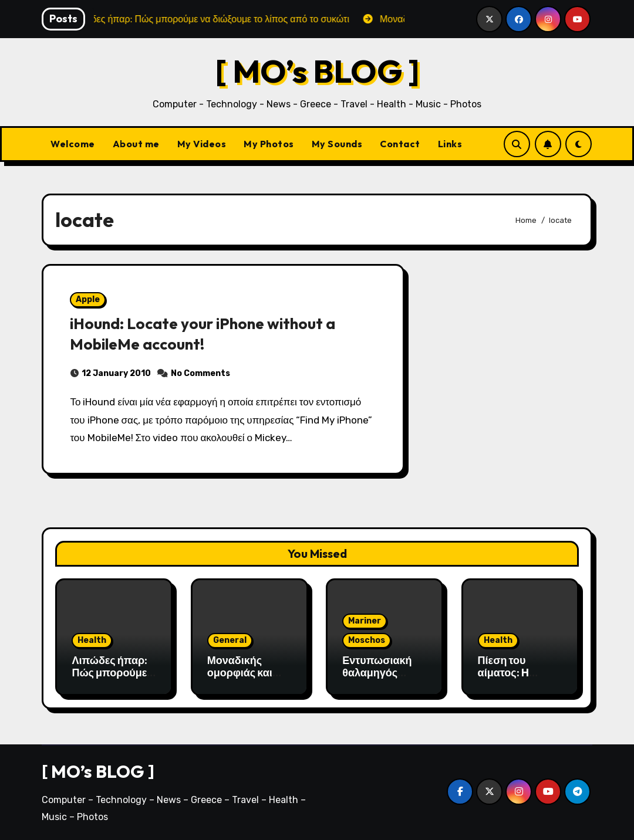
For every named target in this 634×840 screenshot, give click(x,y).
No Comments (200, 373)
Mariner (365, 621)
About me (136, 144)
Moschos (367, 640)
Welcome (73, 144)
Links (450, 144)
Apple (88, 299)
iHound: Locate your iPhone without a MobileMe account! (207, 333)
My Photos (269, 144)
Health (92, 640)
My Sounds (337, 144)
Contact (400, 144)
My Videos (202, 144)
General (230, 640)
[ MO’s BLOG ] (317, 71)
